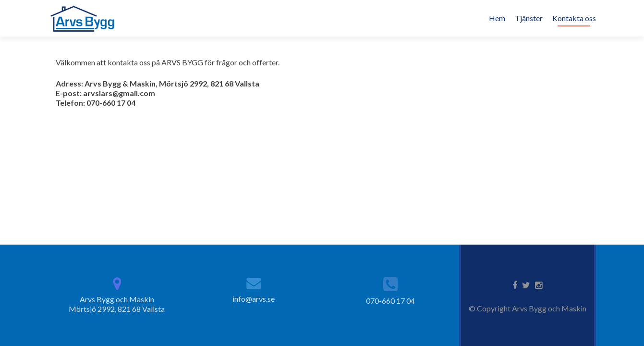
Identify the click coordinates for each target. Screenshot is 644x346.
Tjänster (529, 18)
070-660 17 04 (390, 301)
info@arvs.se (254, 299)
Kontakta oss (574, 18)
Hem (497, 18)
